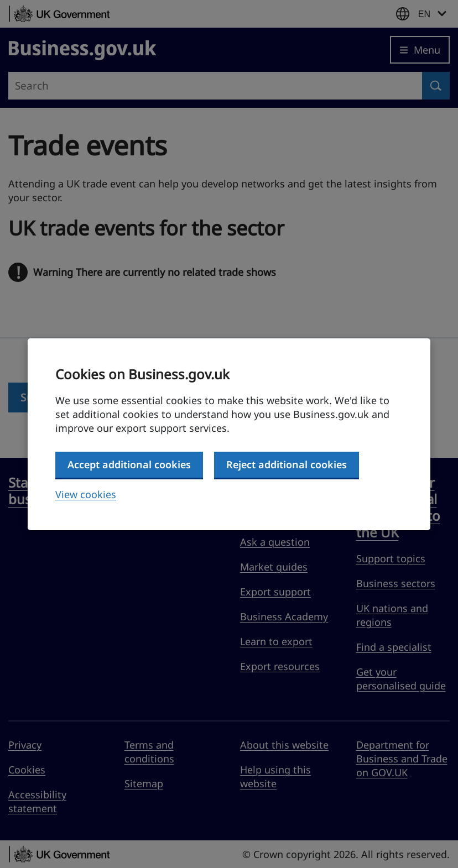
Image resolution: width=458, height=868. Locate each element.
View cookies (86, 494)
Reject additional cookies (287, 464)
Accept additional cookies (129, 464)
